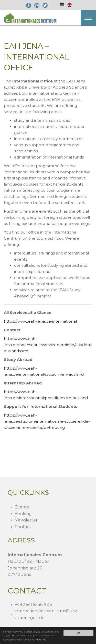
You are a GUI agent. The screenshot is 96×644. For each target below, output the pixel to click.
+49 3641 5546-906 (33, 605)
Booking (23, 514)
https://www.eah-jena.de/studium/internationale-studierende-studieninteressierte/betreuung (47, 421)
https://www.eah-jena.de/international (40, 321)
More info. (41, 640)
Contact (23, 527)
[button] (88, 18)
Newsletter (26, 520)
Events (22, 507)
